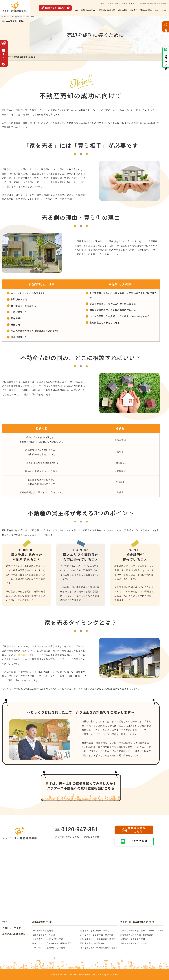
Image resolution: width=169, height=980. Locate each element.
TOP (76, 10)
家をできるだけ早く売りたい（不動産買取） (53, 943)
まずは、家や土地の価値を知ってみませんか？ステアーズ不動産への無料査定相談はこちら (81, 786)
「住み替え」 (23, 655)
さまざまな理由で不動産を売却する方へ (99, 948)
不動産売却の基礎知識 (43, 931)
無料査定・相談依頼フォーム (134, 943)
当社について (161, 10)
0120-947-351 (80, 829)
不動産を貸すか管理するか (93, 943)
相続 (37, 672)
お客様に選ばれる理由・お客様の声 (137, 935)
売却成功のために (89, 10)
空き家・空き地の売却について (95, 931)
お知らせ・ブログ (12, 928)
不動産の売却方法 (107, 10)
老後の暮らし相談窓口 (128, 10)
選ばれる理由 (146, 10)
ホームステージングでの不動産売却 (97, 935)
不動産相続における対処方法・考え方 (98, 939)
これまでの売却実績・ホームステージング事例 (142, 931)
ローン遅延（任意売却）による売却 (49, 948)
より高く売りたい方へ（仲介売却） (49, 939)
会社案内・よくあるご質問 (133, 939)
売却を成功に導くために (44, 935)
